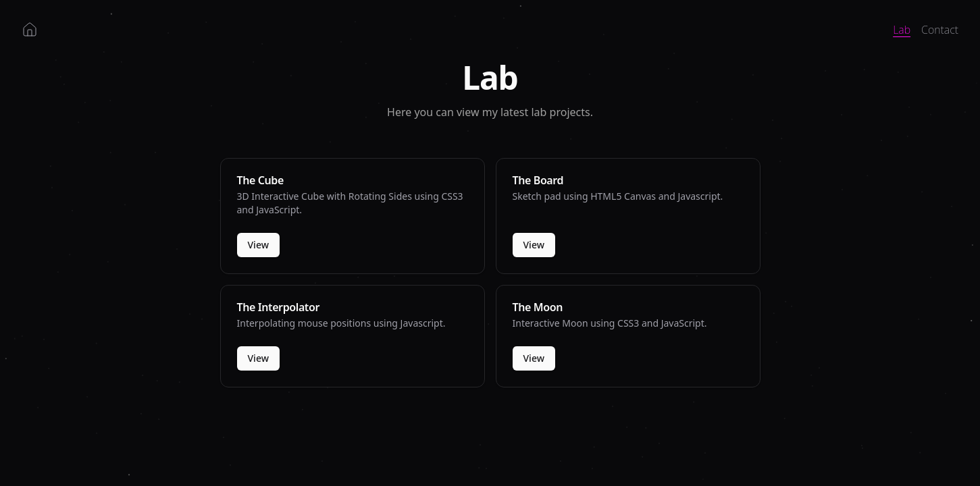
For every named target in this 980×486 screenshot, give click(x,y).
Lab (902, 30)
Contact (940, 30)
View (258, 245)
